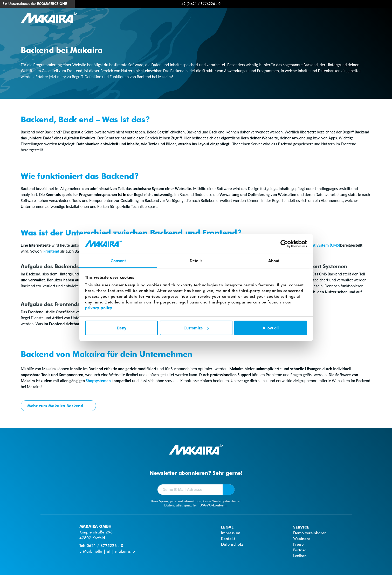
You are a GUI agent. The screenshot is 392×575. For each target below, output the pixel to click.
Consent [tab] (118, 261)
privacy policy (99, 308)
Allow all (271, 328)
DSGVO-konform (213, 505)
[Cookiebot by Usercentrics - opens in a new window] (284, 244)
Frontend (51, 251)
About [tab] (274, 261)
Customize (196, 328)
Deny (122, 328)
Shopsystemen (98, 381)
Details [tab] (196, 261)
